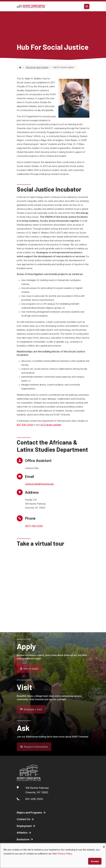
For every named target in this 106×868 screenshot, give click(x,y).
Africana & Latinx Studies (37, 67)
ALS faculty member (51, 425)
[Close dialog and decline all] (104, 845)
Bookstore (25, 839)
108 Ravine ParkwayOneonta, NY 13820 (37, 790)
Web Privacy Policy (62, 854)
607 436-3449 (25, 425)
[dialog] (53, 856)
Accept (95, 861)
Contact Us (25, 819)
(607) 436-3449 (34, 526)
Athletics (24, 833)
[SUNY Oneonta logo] (31, 6)
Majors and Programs (31, 812)
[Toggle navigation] (87, 6)
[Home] (20, 67)
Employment (26, 826)
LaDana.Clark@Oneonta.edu (39, 484)
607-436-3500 (34, 799)
